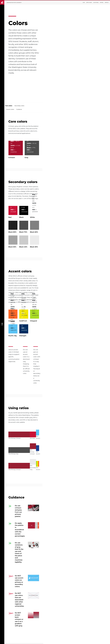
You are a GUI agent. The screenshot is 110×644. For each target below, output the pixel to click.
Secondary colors (32, 80)
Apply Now (89, 2)
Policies (93, 642)
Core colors (21, 80)
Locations (96, 2)
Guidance (52, 80)
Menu (2, 325)
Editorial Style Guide (59, 619)
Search (107, 2)
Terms (19, 633)
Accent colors (43, 80)
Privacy (20, 629)
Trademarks (21, 619)
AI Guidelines (57, 624)
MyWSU (102, 2)
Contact (55, 629)
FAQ (54, 633)
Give (84, 2)
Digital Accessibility (23, 624)
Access (88, 642)
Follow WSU (105, 642)
